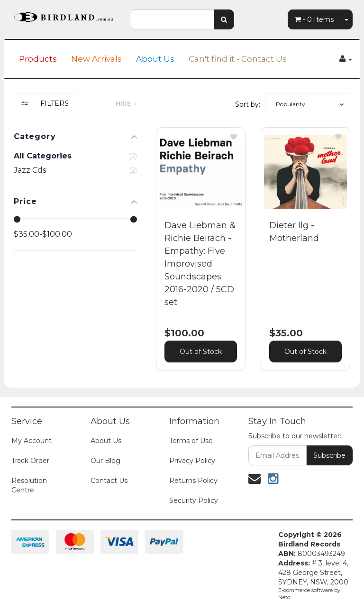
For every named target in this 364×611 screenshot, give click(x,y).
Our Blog (105, 461)
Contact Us (109, 481)
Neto (284, 597)
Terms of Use (191, 441)
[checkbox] (75, 170)
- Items (314, 19)
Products (38, 59)
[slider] (17, 219)
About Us (155, 59)
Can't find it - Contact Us (238, 59)
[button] (308, 105)
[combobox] (172, 19)
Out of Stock (201, 352)
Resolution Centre (29, 485)
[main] (253, 256)
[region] (75, 239)
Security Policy (194, 500)
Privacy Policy (192, 461)
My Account (32, 441)
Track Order (30, 461)
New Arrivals (96, 59)
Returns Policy (193, 481)
